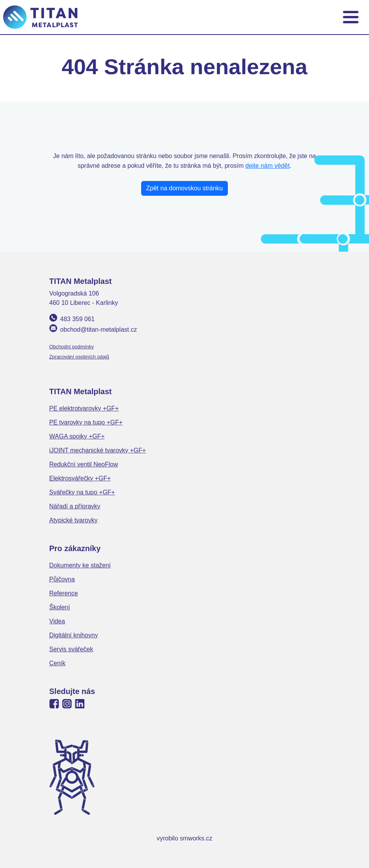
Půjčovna (62, 579)
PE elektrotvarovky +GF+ (84, 408)
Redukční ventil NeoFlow (84, 464)
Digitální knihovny (74, 635)
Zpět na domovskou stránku (184, 188)
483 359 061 (78, 319)
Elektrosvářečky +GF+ (80, 478)
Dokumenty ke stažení (80, 565)
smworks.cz (196, 838)
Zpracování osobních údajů (79, 357)
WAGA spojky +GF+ (77, 436)
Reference (64, 593)
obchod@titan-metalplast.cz (99, 330)
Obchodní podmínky (72, 347)
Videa (57, 621)
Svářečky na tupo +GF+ (82, 492)
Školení (60, 607)
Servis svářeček (71, 649)
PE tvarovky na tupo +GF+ (86, 422)
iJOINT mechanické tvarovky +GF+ (98, 450)
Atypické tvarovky (73, 520)
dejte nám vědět (268, 166)
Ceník (58, 663)
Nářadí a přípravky (75, 506)
